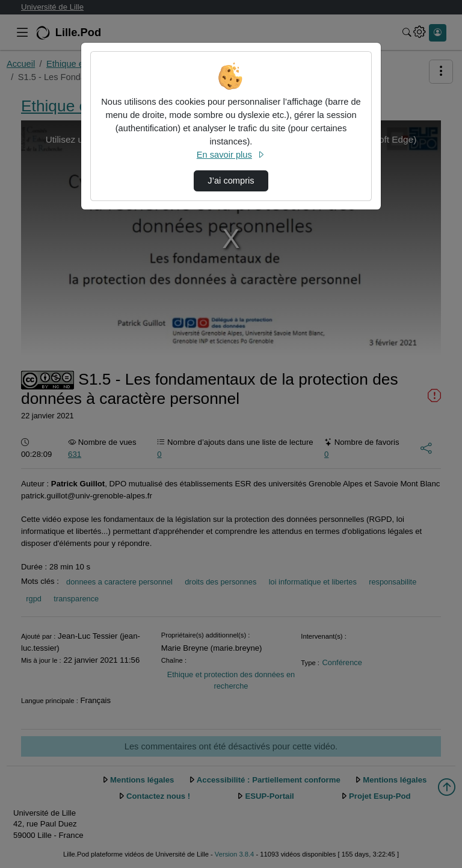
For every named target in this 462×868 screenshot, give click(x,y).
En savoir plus (231, 155)
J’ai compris (231, 181)
